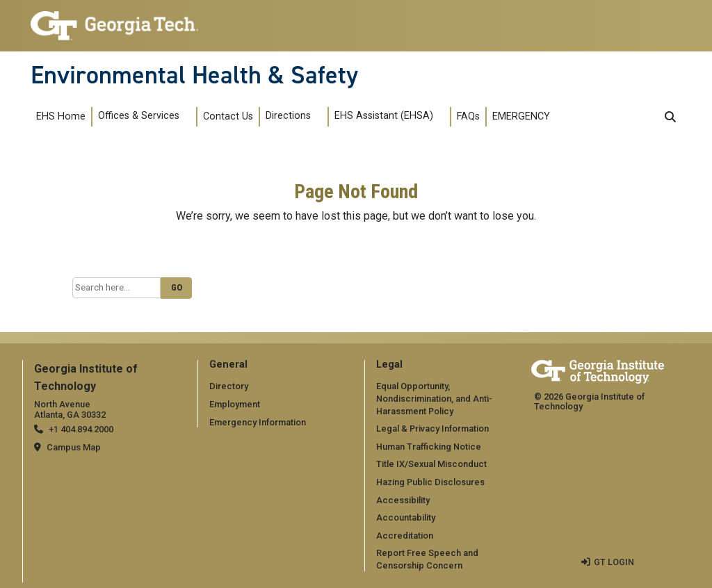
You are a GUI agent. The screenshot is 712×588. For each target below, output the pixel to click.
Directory (229, 386)
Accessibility (403, 500)
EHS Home (61, 116)
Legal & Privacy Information (432, 428)
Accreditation (405, 536)
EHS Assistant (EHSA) (384, 116)
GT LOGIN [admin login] (614, 562)
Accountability (406, 517)
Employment (235, 404)
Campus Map (74, 447)
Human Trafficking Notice (429, 447)
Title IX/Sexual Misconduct (431, 464)
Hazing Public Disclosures (430, 482)
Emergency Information (258, 422)
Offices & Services (139, 116)
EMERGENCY (521, 116)
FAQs (468, 116)
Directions (288, 116)
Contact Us (228, 116)
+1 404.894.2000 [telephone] (81, 429)
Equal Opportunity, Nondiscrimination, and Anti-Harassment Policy (434, 398)
